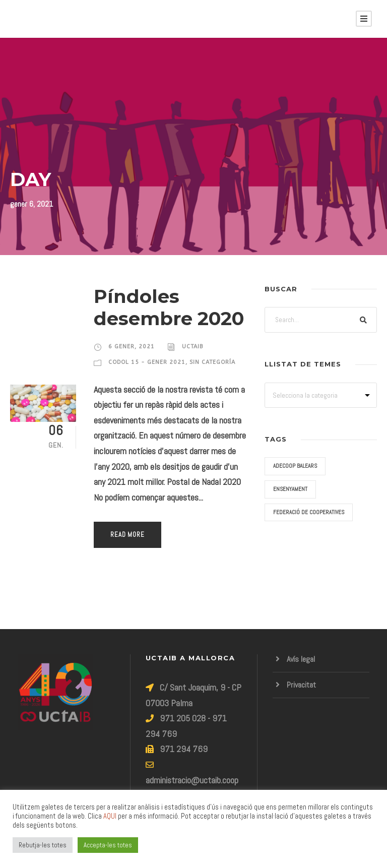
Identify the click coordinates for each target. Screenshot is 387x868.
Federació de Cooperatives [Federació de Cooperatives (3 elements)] (309, 512)
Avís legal (301, 659)
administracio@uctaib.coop (192, 780)
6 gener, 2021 (132, 347)
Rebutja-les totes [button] (43, 845)
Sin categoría (212, 362)
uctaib (192, 347)
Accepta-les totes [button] (108, 845)
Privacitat (301, 685)
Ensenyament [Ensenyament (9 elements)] (290, 489)
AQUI (110, 816)
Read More (127, 535)
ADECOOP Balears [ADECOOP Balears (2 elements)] (295, 466)
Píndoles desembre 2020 (169, 307)
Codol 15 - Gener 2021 (147, 362)
